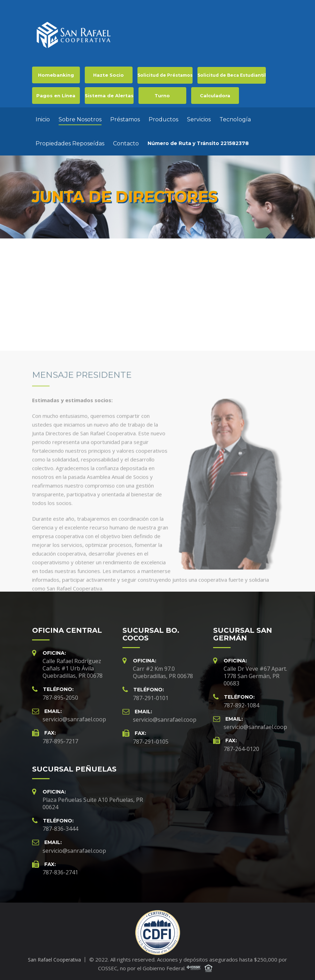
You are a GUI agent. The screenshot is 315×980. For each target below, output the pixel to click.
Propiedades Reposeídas (70, 143)
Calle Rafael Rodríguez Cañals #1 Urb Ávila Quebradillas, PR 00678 (73, 668)
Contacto (126, 143)
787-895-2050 (60, 698)
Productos (163, 119)
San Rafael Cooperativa (54, 960)
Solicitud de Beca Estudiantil (232, 75)
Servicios (199, 119)
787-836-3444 (60, 829)
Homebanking (56, 75)
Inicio (43, 119)
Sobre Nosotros (80, 119)
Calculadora (215, 96)
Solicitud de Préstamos (165, 75)
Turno (162, 96)
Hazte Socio (108, 75)
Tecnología (235, 119)
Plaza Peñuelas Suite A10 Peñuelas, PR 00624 (93, 803)
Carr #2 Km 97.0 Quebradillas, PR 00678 (163, 672)
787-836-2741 (60, 872)
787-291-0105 (151, 742)
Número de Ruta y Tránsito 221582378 (198, 143)
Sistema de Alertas (109, 96)
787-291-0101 (151, 698)
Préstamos (125, 119)
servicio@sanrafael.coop (74, 719)
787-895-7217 (60, 741)
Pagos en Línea (56, 96)
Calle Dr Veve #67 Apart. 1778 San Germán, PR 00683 (255, 676)
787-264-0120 (241, 749)
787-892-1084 (241, 705)
